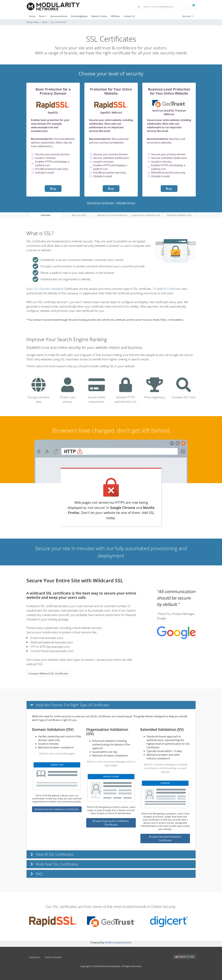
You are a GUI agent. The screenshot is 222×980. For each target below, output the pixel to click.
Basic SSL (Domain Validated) (45, 289)
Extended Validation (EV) (179, 215)
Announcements (59, 16)
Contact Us (129, 16)
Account (187, 16)
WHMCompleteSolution (118, 943)
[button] (111, 705)
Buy (53, 188)
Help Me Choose (126, 203)
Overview (45, 215)
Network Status (99, 16)
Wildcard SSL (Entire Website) (112, 215)
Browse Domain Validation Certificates (57, 809)
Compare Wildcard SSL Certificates (48, 674)
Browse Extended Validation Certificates (165, 838)
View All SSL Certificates (100, 203)
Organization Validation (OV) (146, 215)
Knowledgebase (79, 16)
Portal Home (33, 22)
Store (42, 16)
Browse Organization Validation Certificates (111, 823)
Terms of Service (53, 957)
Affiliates (115, 16)
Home (32, 16)
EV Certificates (172, 289)
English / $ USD (184, 957)
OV (155, 289)
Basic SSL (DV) (79, 215)
